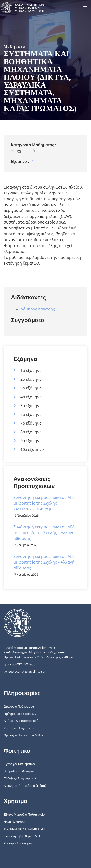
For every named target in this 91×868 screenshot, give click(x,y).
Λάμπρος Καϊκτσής (38, 309)
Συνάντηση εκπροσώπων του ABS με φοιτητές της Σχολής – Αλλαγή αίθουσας (44, 533)
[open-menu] (84, 8)
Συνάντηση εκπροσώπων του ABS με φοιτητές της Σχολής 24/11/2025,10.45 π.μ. (44, 503)
